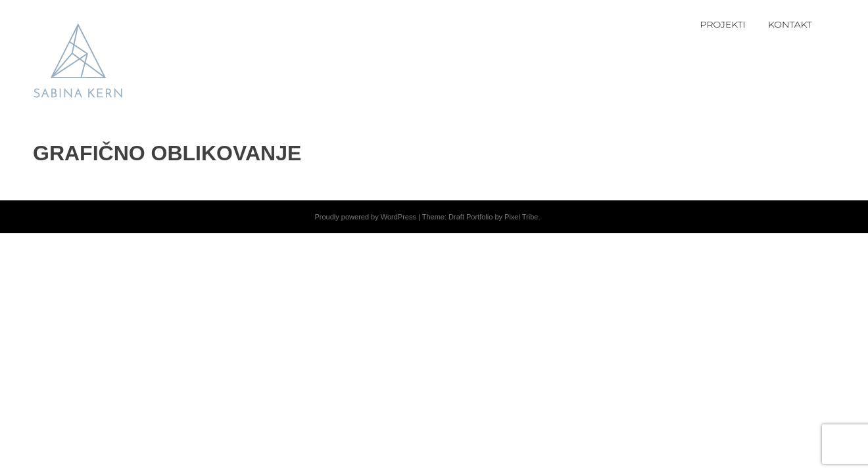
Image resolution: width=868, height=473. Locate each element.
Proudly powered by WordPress (365, 217)
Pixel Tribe (521, 217)
